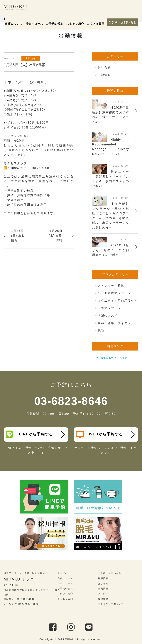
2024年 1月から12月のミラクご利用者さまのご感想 (111, 250)
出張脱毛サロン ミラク (114, 358)
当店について (16, 24)
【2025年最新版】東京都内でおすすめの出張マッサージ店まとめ (111, 115)
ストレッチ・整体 (111, 286)
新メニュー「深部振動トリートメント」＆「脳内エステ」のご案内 (111, 179)
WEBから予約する (99, 435)
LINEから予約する (29, 434)
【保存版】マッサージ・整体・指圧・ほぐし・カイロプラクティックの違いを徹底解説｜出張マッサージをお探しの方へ (111, 216)
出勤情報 (31, 59)
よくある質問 (94, 24)
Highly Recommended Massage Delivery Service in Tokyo (111, 147)
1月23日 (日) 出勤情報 (18, 236)
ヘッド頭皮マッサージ (114, 293)
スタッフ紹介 (75, 24)
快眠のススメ (108, 316)
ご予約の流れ (55, 24)
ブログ (102, 594)
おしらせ (104, 67)
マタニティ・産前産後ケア (118, 301)
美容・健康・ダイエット (116, 323)
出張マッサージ (109, 308)
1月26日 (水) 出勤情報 (56, 236)
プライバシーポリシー (111, 604)
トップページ (65, 573)
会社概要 (103, 599)
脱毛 (101, 330)
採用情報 (103, 579)
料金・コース (35, 24)
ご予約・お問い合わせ (122, 22)
